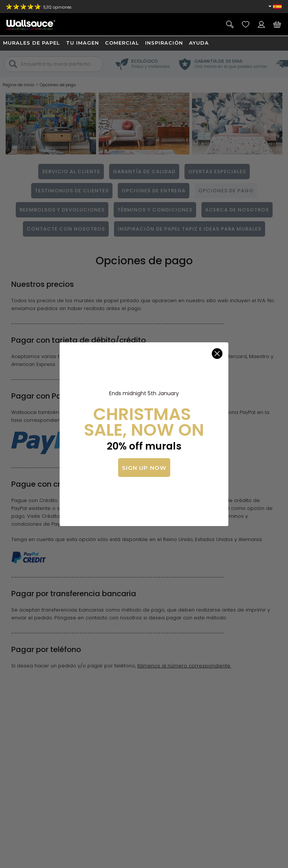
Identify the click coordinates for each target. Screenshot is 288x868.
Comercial (122, 43)
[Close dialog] (217, 354)
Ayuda (199, 43)
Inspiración (164, 43)
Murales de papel (31, 43)
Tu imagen (82, 43)
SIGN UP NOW (144, 468)
